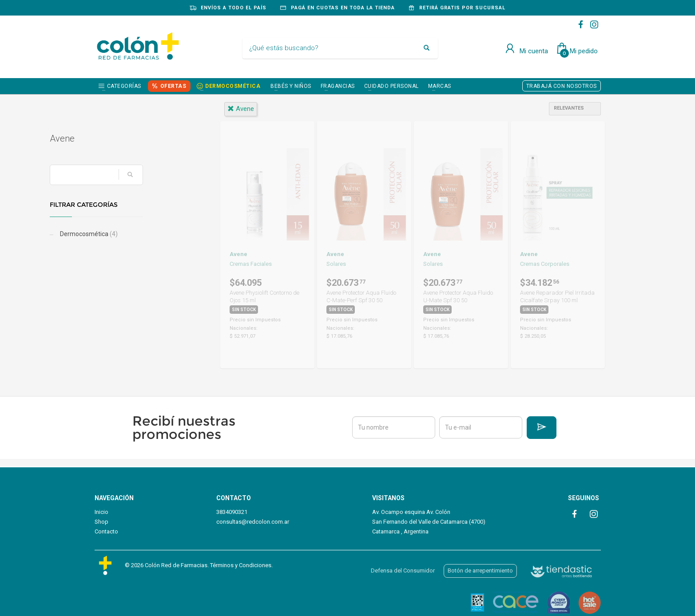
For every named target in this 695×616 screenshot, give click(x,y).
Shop (101, 522)
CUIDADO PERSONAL (391, 86)
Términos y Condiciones (241, 565)
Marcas (440, 86)
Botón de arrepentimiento (480, 571)
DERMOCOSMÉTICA (233, 86)
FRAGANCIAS (338, 86)
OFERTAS (173, 86)
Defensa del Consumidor (403, 571)
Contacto (106, 531)
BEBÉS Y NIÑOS (291, 86)
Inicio (101, 512)
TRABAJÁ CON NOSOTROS (562, 86)
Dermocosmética (133, 234)
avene (241, 109)
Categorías (124, 86)
